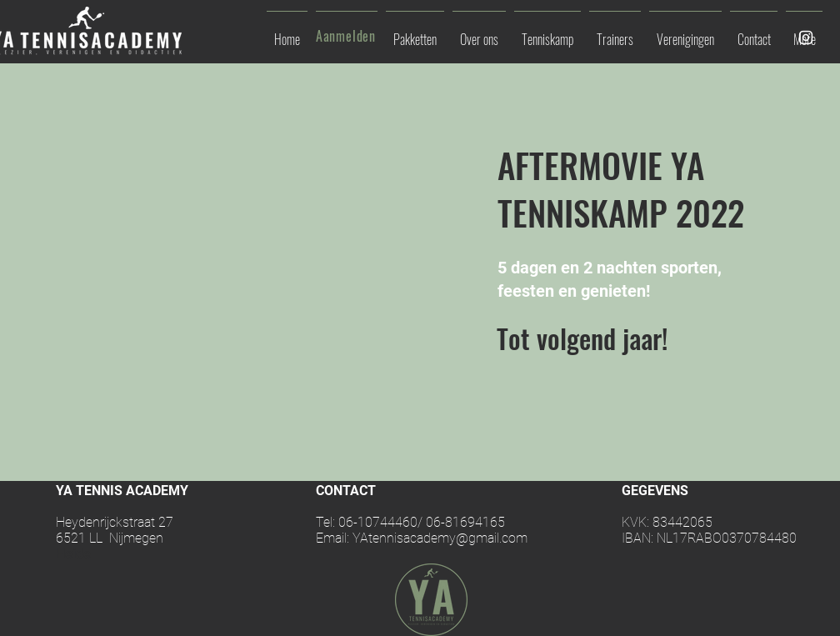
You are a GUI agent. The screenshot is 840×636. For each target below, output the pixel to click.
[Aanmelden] (347, 36)
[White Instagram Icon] (806, 38)
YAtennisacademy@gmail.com (440, 538)
